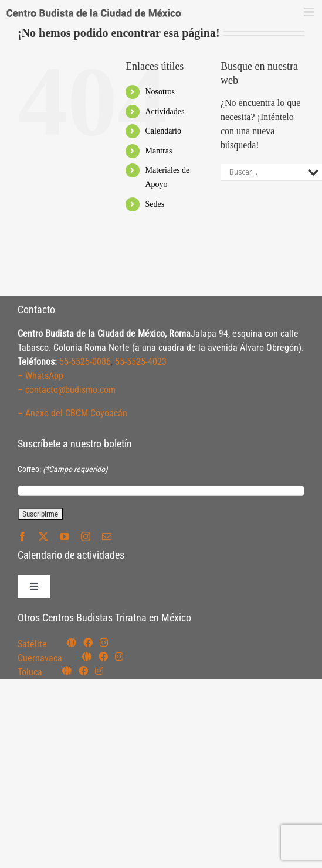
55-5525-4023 (141, 362)
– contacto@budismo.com (67, 390)
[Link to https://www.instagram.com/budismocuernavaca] (119, 657)
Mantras (159, 151)
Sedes (155, 204)
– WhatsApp (40, 376)
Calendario (163, 131)
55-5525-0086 (85, 362)
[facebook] (22, 536)
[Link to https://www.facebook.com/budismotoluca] (83, 671)
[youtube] (65, 536)
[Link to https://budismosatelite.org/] (72, 643)
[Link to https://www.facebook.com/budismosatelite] (88, 643)
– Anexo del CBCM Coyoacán (72, 413)
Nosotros (160, 92)
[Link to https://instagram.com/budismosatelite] (104, 643)
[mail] (107, 536)
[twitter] (43, 536)
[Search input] (266, 172)
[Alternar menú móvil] (310, 12)
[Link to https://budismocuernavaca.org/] (87, 657)
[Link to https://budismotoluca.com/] (67, 671)
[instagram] (86, 536)
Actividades (165, 112)
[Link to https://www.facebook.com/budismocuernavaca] (103, 657)
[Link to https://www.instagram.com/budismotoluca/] (99, 671)
